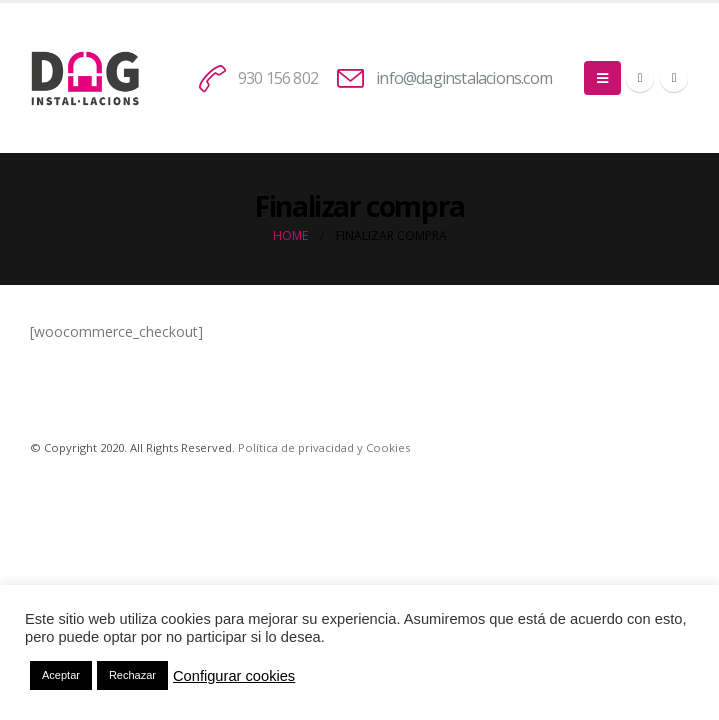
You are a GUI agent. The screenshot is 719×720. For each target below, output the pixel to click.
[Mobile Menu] (602, 78)
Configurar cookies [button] (234, 676)
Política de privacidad (296, 447)
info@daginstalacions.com (464, 78)
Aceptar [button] (61, 675)
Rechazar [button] (132, 675)
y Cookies (382, 447)
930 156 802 (278, 78)
